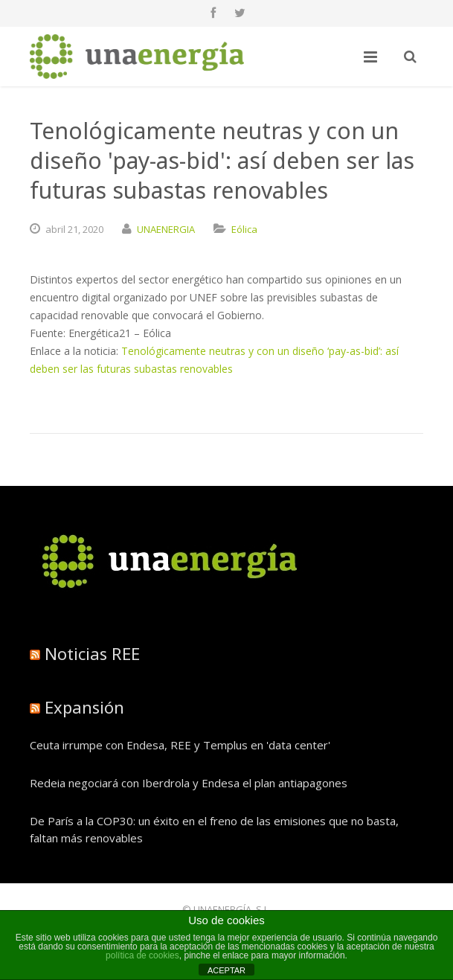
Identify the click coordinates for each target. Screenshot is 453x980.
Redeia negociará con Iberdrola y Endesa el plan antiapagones (189, 783)
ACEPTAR (226, 970)
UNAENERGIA (166, 229)
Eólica (244, 229)
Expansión (84, 707)
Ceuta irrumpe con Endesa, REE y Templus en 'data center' (180, 745)
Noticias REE (92, 653)
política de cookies (142, 955)
